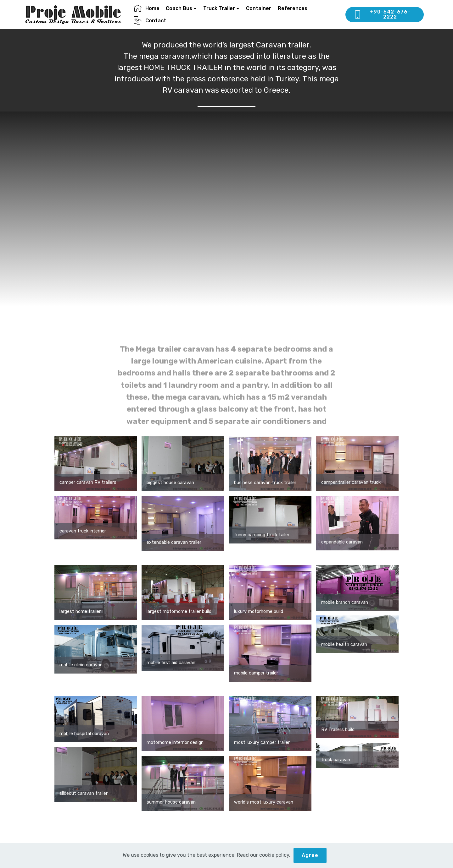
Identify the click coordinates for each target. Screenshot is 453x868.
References (293, 8)
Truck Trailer (219, 8)
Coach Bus (179, 8)
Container (259, 8)
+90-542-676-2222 (382, 14)
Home (146, 8)
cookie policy (274, 855)
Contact (150, 21)
